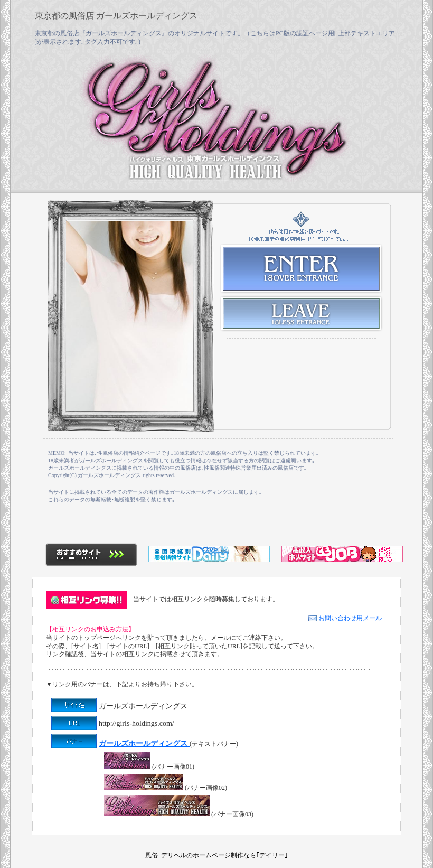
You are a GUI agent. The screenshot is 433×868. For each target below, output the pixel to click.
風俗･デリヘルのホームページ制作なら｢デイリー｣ (216, 855)
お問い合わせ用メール (345, 618)
